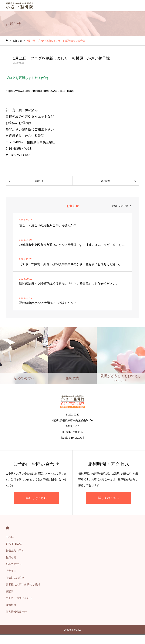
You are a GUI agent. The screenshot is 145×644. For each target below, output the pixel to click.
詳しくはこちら (36, 498)
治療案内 (11, 571)
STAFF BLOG (14, 544)
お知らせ (11, 557)
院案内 (10, 591)
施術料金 (11, 605)
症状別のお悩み (15, 578)
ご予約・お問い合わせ (19, 598)
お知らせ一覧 (120, 206)
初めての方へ (14, 564)
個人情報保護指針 (16, 612)
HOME (7, 528)
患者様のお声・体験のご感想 (23, 584)
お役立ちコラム (15, 550)
